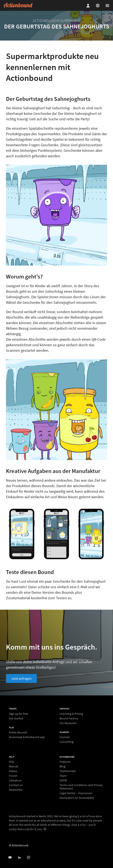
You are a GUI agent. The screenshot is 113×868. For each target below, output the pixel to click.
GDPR (63, 780)
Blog (62, 766)
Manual (14, 766)
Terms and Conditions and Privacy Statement (81, 787)
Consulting (67, 742)
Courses (65, 737)
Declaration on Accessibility (77, 798)
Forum (13, 776)
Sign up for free (19, 714)
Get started (16, 718)
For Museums (68, 723)
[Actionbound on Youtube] (10, 857)
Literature (15, 780)
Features (65, 762)
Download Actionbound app (27, 737)
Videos (13, 771)
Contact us (16, 785)
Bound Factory (69, 718)
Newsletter (16, 790)
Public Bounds (18, 732)
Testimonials (68, 771)
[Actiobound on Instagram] (28, 857)
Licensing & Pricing (71, 714)
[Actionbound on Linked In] (19, 857)
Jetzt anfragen (21, 678)
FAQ (11, 762)
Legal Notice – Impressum (76, 793)
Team (63, 776)
